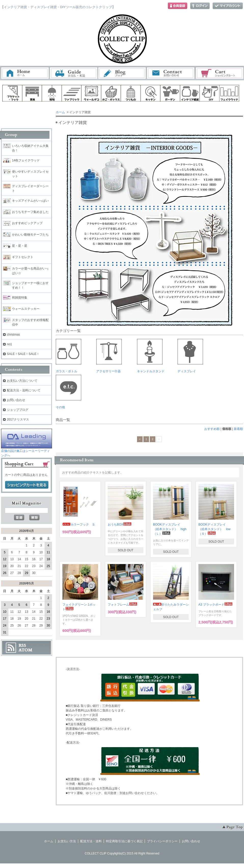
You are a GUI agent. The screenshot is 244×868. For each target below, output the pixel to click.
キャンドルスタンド (151, 356)
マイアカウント (228, 6)
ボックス (111, 93)
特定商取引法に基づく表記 (124, 841)
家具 (32, 93)
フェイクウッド (229, 93)
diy (210, 93)
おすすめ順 (212, 429)
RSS (22, 645)
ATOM (25, 650)
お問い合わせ (171, 73)
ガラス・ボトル (69, 356)
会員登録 (178, 6)
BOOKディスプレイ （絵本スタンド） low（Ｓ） (214, 529)
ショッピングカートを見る (27, 485)
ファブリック (72, 93)
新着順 (238, 429)
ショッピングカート (220, 73)
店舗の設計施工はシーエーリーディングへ (26, 451)
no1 (9, 344)
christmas (13, 335)
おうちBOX (120, 525)
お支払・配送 (74, 73)
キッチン (151, 93)
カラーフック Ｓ (79, 525)
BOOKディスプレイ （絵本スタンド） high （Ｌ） (171, 529)
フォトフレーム (123, 605)
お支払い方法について (22, 381)
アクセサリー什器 (109, 356)
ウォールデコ (91, 93)
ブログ (122, 73)
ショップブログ (18, 410)
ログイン (200, 6)
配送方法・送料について (24, 390)
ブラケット (12, 93)
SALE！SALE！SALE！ (23, 354)
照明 (52, 93)
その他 (69, 392)
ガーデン (170, 93)
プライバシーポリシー (162, 841)
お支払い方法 (67, 841)
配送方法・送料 (91, 841)
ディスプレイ (190, 356)
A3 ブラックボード (215, 605)
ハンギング (131, 93)
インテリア (190, 93)
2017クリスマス (18, 419)
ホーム (25, 73)
